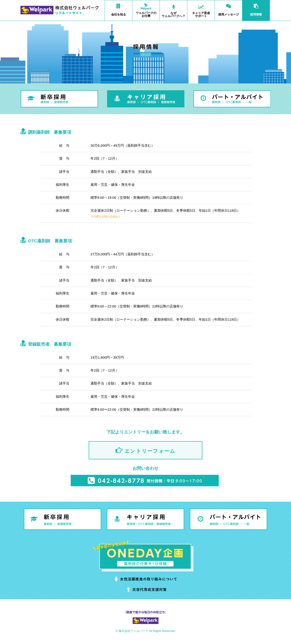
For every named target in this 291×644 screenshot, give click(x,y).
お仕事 (146, 9)
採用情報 (256, 8)
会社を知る (118, 8)
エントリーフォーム (150, 451)
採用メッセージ (228, 8)
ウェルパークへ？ (173, 9)
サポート (201, 9)
